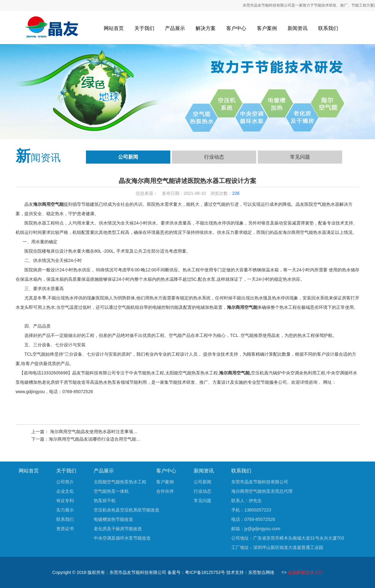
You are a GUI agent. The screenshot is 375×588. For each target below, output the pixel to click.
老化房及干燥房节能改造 (118, 529)
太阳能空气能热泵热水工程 (120, 482)
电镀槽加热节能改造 (113, 519)
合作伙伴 (165, 491)
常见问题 (300, 157)
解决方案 (206, 28)
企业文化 (65, 491)
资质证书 (65, 529)
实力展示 (65, 510)
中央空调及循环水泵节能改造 (122, 538)
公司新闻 (128, 157)
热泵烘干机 (105, 501)
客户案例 (267, 28)
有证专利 (65, 501)
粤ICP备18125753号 (205, 572)
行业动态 (214, 157)
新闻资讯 (297, 28)
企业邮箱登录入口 (305, 572)
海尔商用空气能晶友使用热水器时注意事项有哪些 (97, 432)
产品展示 (175, 28)
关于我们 (144, 28)
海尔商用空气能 (48, 204)
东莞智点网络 (261, 572)
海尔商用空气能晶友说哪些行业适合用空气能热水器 (99, 439)
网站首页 (114, 28)
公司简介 (65, 482)
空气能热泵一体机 (111, 491)
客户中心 (236, 28)
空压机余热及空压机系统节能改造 (127, 510)
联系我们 (328, 28)
